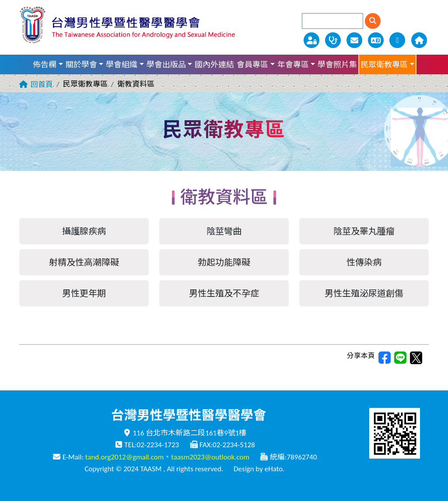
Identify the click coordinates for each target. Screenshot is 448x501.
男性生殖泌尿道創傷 (364, 293)
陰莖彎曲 (224, 231)
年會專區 (293, 65)
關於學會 (81, 65)
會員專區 (252, 65)
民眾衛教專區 (384, 65)
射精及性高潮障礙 (84, 262)
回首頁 (42, 85)
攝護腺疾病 (84, 231)
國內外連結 (214, 65)
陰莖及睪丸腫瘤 (364, 231)
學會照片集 (337, 65)
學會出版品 (166, 65)
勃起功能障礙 (224, 262)
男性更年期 (84, 293)
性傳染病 (364, 262)
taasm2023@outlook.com (210, 457)
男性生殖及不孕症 (224, 293)
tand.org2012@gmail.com (125, 457)
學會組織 (122, 65)
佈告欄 (45, 65)
